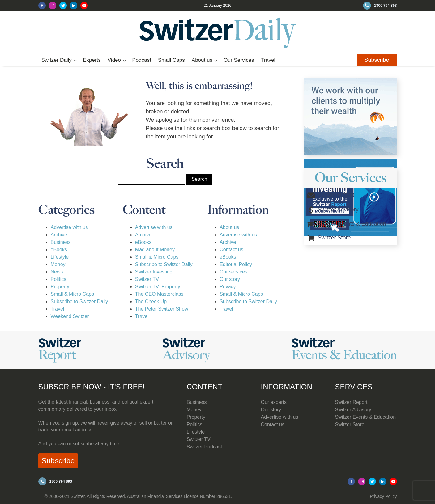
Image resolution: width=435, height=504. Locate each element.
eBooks (59, 250)
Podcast (141, 60)
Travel (268, 60)
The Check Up (151, 301)
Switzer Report (351, 402)
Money (58, 264)
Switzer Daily (57, 60)
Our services (233, 272)
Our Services (239, 60)
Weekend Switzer (70, 316)
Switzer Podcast (205, 447)
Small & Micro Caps (72, 294)
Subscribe (377, 60)
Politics (59, 279)
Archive (59, 235)
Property (60, 287)
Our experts (274, 402)
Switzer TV (147, 279)
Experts (92, 60)
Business (61, 242)
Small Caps (171, 60)
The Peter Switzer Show (162, 309)
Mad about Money (155, 250)
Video (114, 60)
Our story (230, 279)
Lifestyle (60, 257)
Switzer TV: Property (158, 287)
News (57, 272)
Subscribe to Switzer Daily (79, 301)
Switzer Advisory (353, 410)
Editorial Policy (236, 264)
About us (202, 60)
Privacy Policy (383, 496)
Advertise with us (69, 227)
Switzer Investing (154, 272)
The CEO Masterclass (159, 294)
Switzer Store (350, 424)
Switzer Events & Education (366, 417)
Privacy (228, 287)
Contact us (231, 250)
